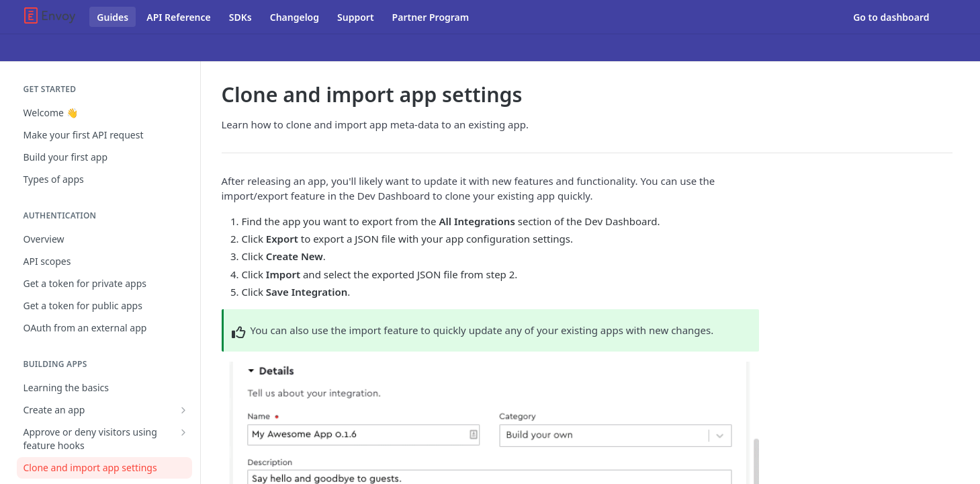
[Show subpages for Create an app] (183, 410)
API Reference (179, 17)
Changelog (295, 17)
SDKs (240, 17)
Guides (113, 17)
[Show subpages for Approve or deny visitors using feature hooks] (183, 432)
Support (356, 17)
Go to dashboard (891, 17)
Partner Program (431, 17)
